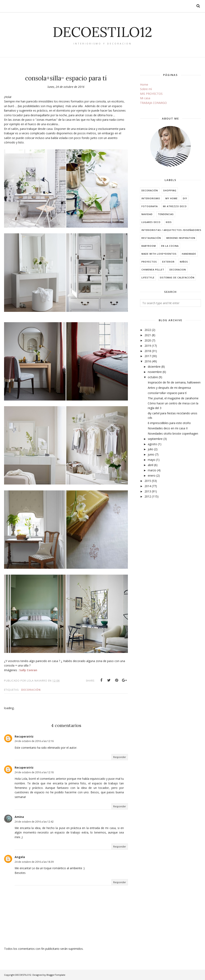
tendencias (166, 214)
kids (169, 222)
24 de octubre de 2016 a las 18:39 (34, 862)
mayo (152, 460)
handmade (189, 254)
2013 (148, 491)
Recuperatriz (24, 736)
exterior (168, 262)
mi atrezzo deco (175, 206)
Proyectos (149, 262)
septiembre (155, 439)
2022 (148, 330)
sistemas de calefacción (177, 277)
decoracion (178, 270)
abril (151, 465)
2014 (148, 486)
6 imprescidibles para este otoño (169, 423)
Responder (120, 757)
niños (184, 262)
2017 (148, 356)
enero (152, 475)
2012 (148, 496)
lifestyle (148, 277)
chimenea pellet (153, 270)
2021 (148, 335)
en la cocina (170, 246)
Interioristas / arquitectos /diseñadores (171, 230)
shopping (170, 190)
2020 (148, 340)
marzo (152, 470)
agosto (152, 444)
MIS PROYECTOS (151, 94)
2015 (148, 481)
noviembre (155, 372)
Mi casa (145, 98)
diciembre (154, 367)
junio (151, 454)
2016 (148, 361)
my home (172, 198)
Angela (20, 857)
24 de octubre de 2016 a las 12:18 (34, 772)
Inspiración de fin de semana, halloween (174, 382)
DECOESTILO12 (102, 32)
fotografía (150, 206)
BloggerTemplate (56, 975)
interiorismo (151, 198)
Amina (19, 817)
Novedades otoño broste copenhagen (173, 433)
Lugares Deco (151, 222)
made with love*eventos (159, 254)
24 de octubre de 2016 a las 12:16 (34, 741)
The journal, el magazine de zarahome (173, 398)
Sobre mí (146, 89)
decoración (31, 690)
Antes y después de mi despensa (169, 388)
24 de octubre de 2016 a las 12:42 (34, 822)
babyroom (149, 246)
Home (144, 85)
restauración (151, 238)
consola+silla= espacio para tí (167, 393)
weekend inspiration (181, 238)
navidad (147, 214)
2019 (148, 346)
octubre (153, 377)
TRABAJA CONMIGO (153, 103)
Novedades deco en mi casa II (168, 428)
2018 (148, 351)
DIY (185, 198)
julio (151, 449)
